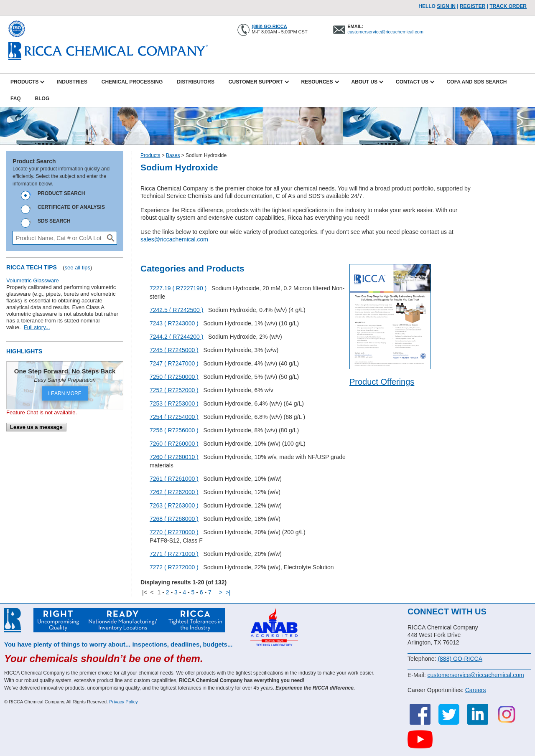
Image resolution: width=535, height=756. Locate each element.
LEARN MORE (65, 393)
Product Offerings (382, 382)
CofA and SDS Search (477, 82)
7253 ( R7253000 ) (174, 403)
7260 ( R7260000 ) (174, 444)
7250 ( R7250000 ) (174, 377)
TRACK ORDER (508, 6)
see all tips (78, 268)
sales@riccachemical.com (174, 239)
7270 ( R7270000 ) (174, 532)
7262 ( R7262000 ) (174, 492)
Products (150, 155)
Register (473, 6)
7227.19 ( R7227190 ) (178, 288)
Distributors (196, 82)
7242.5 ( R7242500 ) (176, 310)
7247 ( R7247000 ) (174, 363)
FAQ (16, 99)
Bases (173, 155)
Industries (72, 82)
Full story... (37, 327)
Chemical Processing (132, 82)
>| (228, 592)
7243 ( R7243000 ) (174, 323)
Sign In (446, 6)
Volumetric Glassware (33, 280)
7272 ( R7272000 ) (174, 567)
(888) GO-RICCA (269, 26)
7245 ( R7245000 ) (174, 350)
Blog (42, 99)
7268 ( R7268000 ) (174, 519)
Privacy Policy (123, 702)
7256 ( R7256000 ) (174, 430)
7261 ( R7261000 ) (174, 479)
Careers (476, 690)
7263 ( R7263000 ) (174, 505)
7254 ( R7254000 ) (174, 417)
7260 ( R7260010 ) (174, 457)
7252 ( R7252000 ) (174, 390)
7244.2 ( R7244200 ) (176, 337)
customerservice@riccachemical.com (385, 32)
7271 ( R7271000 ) (174, 554)
